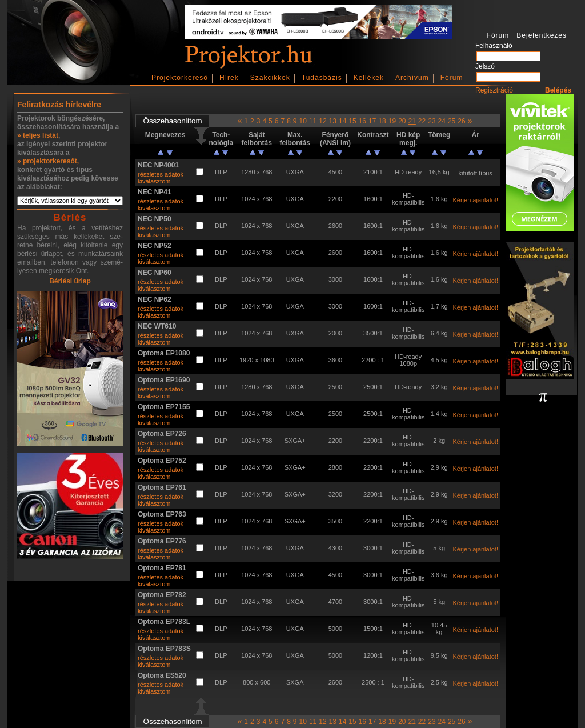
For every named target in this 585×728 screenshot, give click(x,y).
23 (432, 121)
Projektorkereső (180, 78)
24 (442, 121)
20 (402, 121)
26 (461, 121)
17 (372, 121)
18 (382, 121)
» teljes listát (38, 135)
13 (333, 121)
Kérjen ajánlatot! (475, 200)
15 (352, 121)
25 (452, 121)
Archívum (412, 78)
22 (422, 121)
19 (392, 121)
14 (342, 121)
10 (303, 121)
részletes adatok (161, 174)
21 (412, 121)
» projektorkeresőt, (48, 161)
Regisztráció (494, 90)
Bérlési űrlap (70, 281)
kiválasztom (154, 181)
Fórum (452, 78)
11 (313, 121)
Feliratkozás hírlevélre (59, 105)
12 (322, 121)
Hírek (229, 78)
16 (362, 121)
